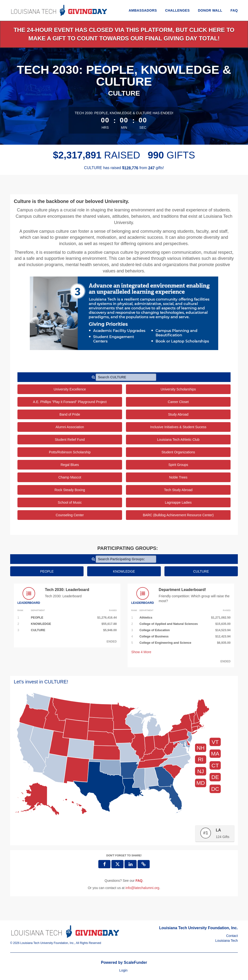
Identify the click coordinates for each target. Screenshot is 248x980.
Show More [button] (141, 652)
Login (123, 970)
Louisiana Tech (227, 941)
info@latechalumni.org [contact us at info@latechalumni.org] (142, 888)
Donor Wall (210, 10)
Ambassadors (143, 10)
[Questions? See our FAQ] (139, 881)
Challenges (177, 10)
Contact (232, 936)
